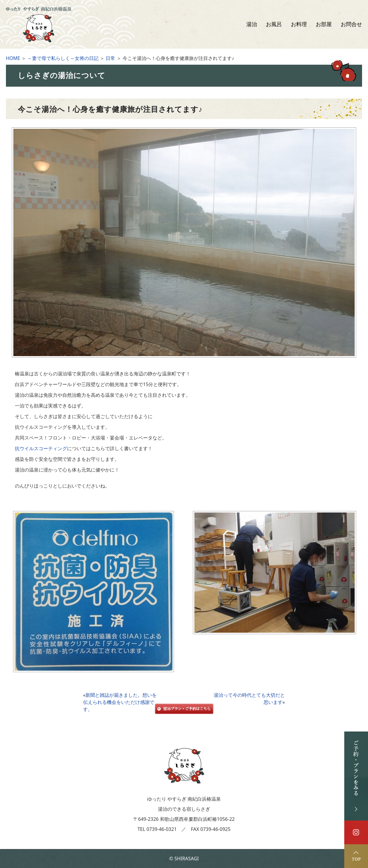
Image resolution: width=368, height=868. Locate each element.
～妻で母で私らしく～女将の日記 (63, 58)
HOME (13, 58)
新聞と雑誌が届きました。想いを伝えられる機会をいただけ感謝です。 (120, 702)
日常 (110, 58)
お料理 (299, 24)
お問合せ (351, 24)
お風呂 (274, 24)
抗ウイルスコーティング (41, 448)
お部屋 (324, 24)
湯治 (252, 24)
